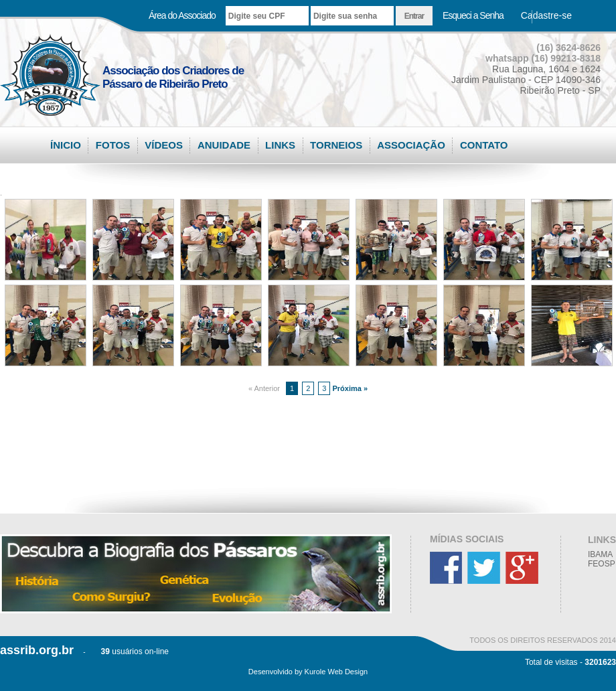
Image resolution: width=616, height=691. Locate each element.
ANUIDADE (224, 145)
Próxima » (350, 388)
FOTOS (113, 145)
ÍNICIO (66, 145)
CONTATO (484, 145)
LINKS (280, 145)
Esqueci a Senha (473, 15)
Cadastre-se (546, 15)
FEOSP (602, 564)
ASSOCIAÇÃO (411, 145)
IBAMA (600, 554)
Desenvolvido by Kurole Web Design (308, 672)
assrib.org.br (37, 650)
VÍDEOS (164, 145)
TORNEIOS (336, 145)
